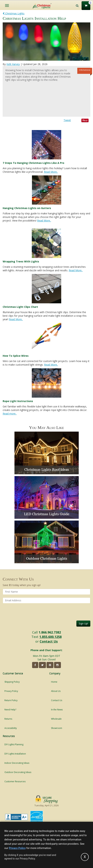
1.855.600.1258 (50, 637)
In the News (57, 710)
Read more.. (10, 414)
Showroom (57, 728)
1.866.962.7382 (50, 632)
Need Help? (10, 710)
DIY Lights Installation (15, 754)
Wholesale (56, 719)
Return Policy (11, 700)
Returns (8, 719)
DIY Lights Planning (14, 744)
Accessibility (11, 728)
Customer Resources (15, 781)
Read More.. (51, 172)
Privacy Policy (11, 691)
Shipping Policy (12, 682)
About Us (56, 691)
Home (54, 682)
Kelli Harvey (13, 64)
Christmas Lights (14, 13)
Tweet (67, 120)
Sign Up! (83, 623)
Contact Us (49, 641)
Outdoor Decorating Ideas (18, 772)
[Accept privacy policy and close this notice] (85, 857)
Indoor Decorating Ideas (17, 763)
